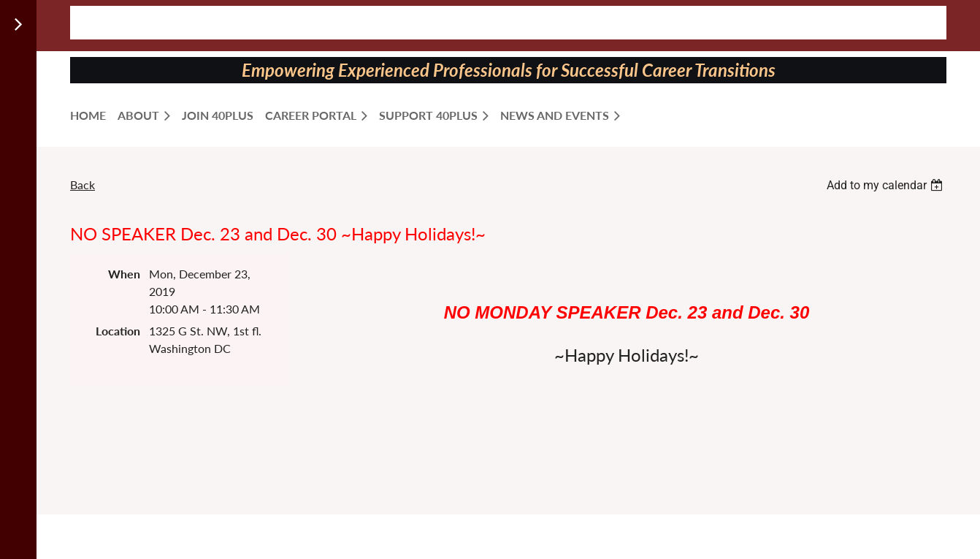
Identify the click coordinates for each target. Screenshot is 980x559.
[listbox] (887, 185)
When (124, 274)
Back (83, 185)
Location (118, 331)
